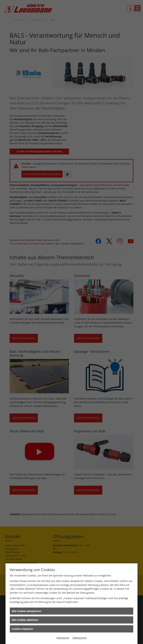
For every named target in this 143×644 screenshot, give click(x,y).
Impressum (63, 638)
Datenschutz (79, 638)
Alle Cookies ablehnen (25, 620)
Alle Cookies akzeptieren (26, 611)
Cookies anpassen (22, 629)
